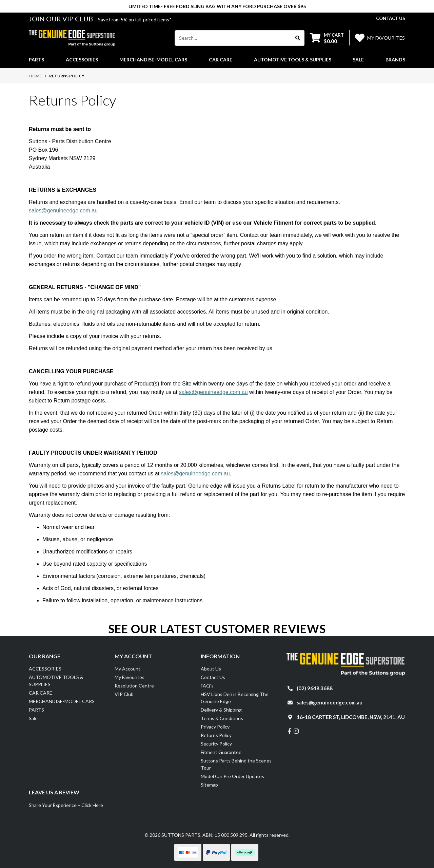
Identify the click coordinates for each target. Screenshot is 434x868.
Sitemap (209, 785)
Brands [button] (395, 60)
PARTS (36, 710)
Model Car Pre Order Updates (232, 776)
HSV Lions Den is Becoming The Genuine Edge (235, 698)
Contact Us (213, 677)
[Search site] (298, 38)
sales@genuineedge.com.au (63, 211)
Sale (358, 60)
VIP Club (124, 694)
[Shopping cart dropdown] (327, 38)
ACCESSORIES (45, 669)
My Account (127, 669)
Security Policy (216, 744)
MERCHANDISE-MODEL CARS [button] (153, 60)
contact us (391, 18)
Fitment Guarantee (221, 752)
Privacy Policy (215, 727)
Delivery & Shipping (221, 710)
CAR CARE (41, 693)
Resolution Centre (134, 686)
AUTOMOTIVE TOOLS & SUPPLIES (56, 681)
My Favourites (130, 677)
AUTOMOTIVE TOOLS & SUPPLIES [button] (293, 60)
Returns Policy (216, 735)
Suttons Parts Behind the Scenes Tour (236, 764)
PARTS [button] (36, 60)
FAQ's (207, 686)
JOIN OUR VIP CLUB (62, 19)
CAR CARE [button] (221, 60)
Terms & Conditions (222, 718)
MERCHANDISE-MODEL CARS (62, 701)
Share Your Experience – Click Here (66, 805)
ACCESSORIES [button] (82, 60)
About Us (211, 669)
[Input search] (233, 38)
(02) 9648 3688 (315, 688)
